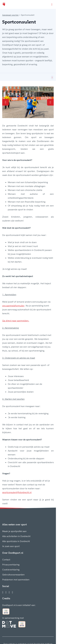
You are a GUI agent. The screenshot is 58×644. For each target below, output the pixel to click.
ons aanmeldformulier (13, 306)
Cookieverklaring (11, 570)
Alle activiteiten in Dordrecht (16, 536)
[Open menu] (52, 4)
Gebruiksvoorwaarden (13, 575)
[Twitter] (9, 592)
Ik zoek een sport (11, 546)
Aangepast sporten (10, 15)
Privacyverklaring (11, 565)
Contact (6, 560)
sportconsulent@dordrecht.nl (17, 492)
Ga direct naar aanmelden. (16, 321)
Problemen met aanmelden (16, 580)
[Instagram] (6, 592)
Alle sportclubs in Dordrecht (16, 541)
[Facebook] (3, 592)
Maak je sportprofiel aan (14, 531)
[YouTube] (12, 592)
